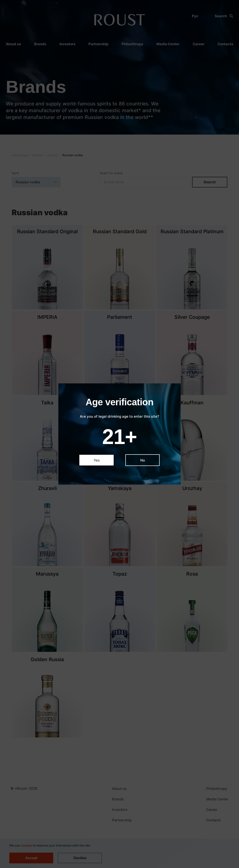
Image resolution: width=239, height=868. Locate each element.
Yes (97, 460)
